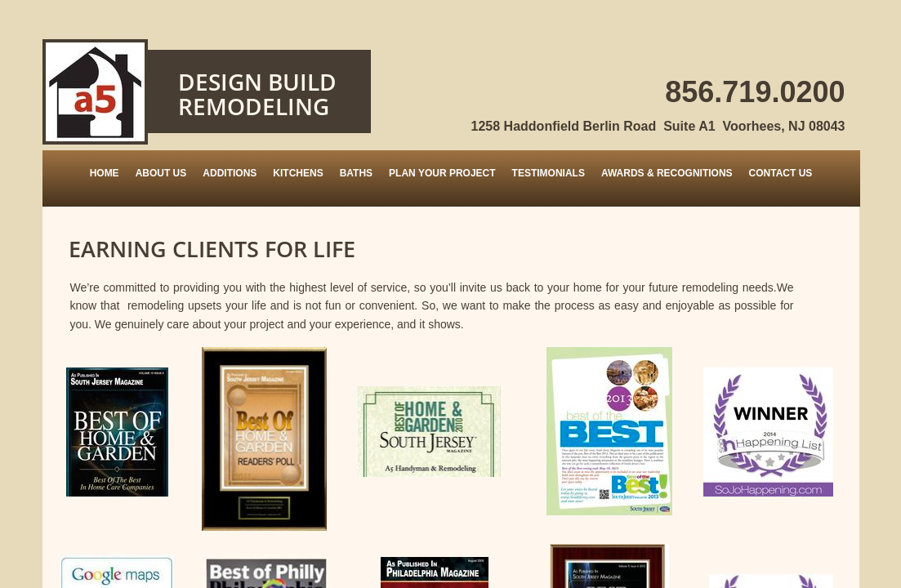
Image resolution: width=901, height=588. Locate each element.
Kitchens (298, 173)
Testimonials (549, 173)
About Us (161, 173)
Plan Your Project (442, 173)
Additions (230, 173)
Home (105, 173)
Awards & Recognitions (667, 173)
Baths (356, 173)
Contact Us (781, 173)
